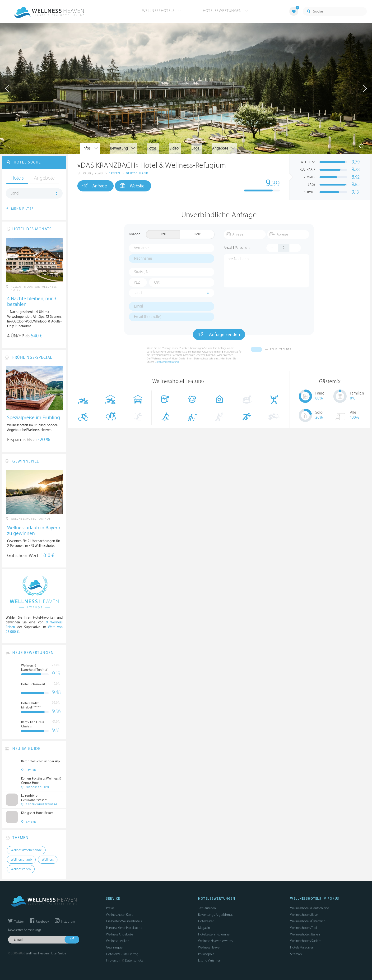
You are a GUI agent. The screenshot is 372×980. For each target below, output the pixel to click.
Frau (163, 234)
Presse (110, 908)
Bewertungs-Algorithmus (216, 915)
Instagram (65, 922)
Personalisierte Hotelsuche (124, 928)
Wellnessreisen (21, 869)
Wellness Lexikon (118, 941)
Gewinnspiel (115, 947)
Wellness (48, 860)
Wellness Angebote (119, 934)
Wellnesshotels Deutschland (310, 908)
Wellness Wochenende (26, 850)
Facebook (39, 922)
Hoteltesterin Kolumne (214, 934)
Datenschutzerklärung (167, 362)
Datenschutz (134, 960)
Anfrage (95, 186)
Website (132, 186)
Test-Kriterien (207, 908)
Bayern (114, 173)
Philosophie (206, 954)
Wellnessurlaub (21, 860)
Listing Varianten (210, 960)
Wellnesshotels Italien (305, 934)
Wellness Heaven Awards (215, 941)
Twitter (16, 922)
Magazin (204, 928)
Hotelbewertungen (225, 11)
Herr (197, 234)
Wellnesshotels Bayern (305, 915)
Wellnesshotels (161, 11)
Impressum (114, 960)
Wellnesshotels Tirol (304, 928)
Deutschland (137, 173)
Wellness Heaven (210, 947)
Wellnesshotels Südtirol (306, 941)
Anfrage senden (219, 334)
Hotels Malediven (302, 947)
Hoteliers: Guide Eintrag (122, 954)
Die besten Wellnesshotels (124, 921)
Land (138, 293)
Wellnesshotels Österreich (308, 921)
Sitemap (296, 954)
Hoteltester (206, 921)
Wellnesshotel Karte (120, 915)
